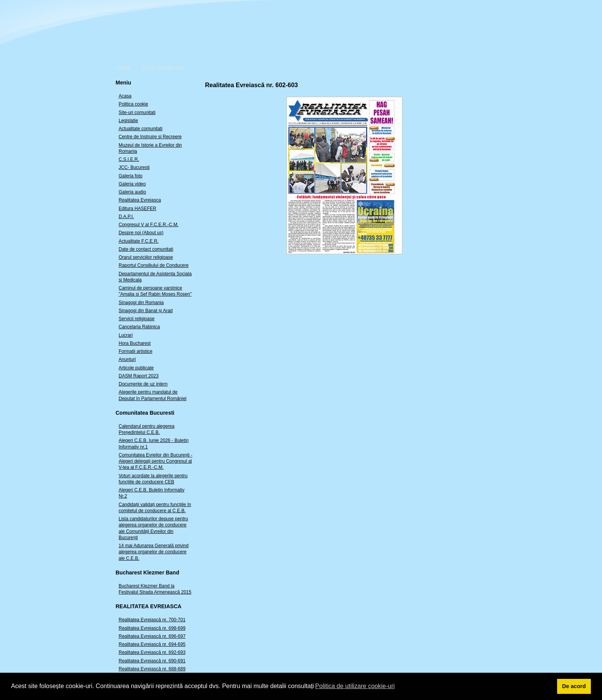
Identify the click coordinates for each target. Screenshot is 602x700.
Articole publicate (136, 368)
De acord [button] (574, 686)
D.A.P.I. (126, 217)
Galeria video (132, 184)
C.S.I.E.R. (129, 159)
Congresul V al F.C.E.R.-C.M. (149, 225)
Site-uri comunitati (137, 113)
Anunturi (127, 359)
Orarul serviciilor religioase (146, 257)
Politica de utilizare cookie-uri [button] (355, 686)
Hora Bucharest (135, 343)
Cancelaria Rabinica (139, 327)
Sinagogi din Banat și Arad (146, 311)
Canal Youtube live (163, 67)
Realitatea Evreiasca (140, 200)
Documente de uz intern (143, 384)
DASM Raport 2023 (139, 376)
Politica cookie (133, 104)
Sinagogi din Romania (141, 303)
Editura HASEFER (137, 209)
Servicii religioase (136, 319)
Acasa (125, 96)
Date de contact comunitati (146, 249)
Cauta (123, 67)
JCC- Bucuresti (134, 167)
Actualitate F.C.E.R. (139, 241)
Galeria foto (131, 176)
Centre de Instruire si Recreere (150, 137)
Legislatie (128, 121)
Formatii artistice (136, 351)
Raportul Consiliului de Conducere (154, 265)
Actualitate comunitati (141, 129)
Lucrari (126, 335)
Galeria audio (132, 192)
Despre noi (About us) (141, 233)
